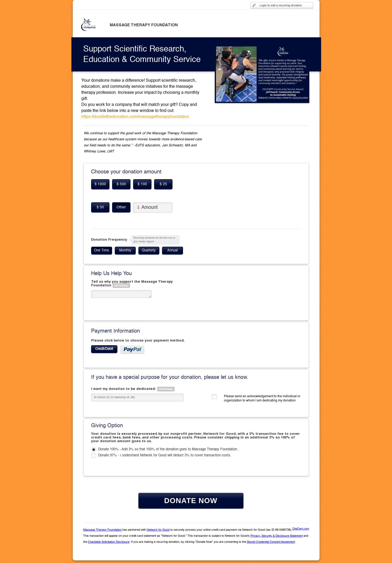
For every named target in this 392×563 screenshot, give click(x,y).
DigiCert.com (301, 529)
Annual (173, 250)
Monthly (125, 250)
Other (121, 207)
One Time (101, 250)
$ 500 (121, 184)
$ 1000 (100, 184)
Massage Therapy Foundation (103, 530)
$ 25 (163, 184)
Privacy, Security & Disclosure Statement (277, 536)
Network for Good (158, 530)
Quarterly (149, 250)
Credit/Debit (104, 349)
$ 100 (142, 184)
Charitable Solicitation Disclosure (109, 542)
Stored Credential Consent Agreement (271, 542)
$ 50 (100, 207)
